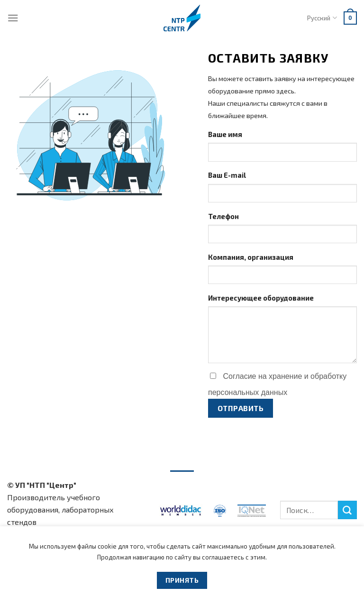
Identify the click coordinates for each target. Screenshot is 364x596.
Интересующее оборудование (261, 298)
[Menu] (13, 18)
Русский (322, 18)
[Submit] (347, 510)
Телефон (223, 216)
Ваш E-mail (227, 175)
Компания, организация (251, 257)
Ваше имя (225, 134)
